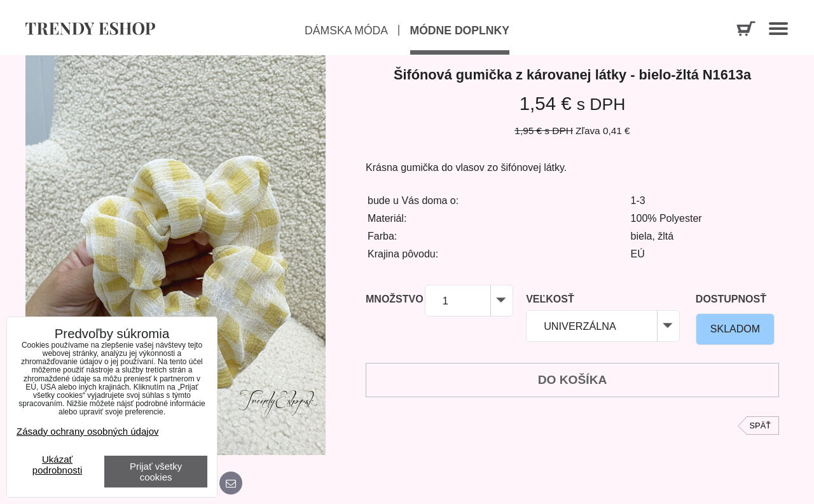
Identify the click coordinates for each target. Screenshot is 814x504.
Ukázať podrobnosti (57, 465)
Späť (760, 426)
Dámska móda (346, 31)
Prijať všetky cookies (156, 472)
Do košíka (573, 380)
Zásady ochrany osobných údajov (87, 431)
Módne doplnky (460, 31)
